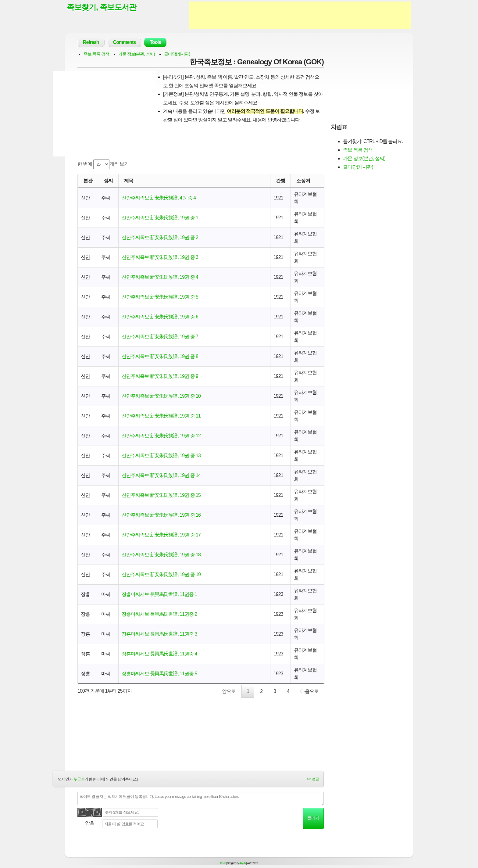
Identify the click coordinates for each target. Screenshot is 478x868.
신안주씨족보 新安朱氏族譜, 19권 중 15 (161, 495)
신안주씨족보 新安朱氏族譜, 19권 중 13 (161, 456)
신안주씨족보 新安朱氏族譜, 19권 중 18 (161, 555)
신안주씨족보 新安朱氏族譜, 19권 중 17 (161, 535)
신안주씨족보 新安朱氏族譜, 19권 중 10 (161, 396)
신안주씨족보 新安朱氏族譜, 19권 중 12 (161, 436)
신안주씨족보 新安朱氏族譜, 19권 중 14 (161, 475)
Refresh (91, 42)
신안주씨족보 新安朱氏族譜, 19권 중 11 (161, 416)
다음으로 (309, 691)
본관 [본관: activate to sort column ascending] (88, 181)
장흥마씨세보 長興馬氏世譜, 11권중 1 (159, 594)
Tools (155, 42)
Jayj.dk (243, 863)
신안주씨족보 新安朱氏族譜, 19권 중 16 (161, 515)
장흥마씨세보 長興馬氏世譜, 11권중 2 (159, 614)
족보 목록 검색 (96, 54)
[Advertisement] (300, 15)
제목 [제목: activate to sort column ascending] (129, 181)
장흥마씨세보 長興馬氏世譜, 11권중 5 (159, 674)
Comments (125, 42)
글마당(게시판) (177, 54)
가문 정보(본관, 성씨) (137, 54)
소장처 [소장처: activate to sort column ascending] (303, 181)
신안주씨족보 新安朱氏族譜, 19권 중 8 (160, 356)
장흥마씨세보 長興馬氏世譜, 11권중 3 (159, 634)
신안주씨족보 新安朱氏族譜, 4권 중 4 (159, 198)
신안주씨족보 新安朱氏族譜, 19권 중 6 (160, 317)
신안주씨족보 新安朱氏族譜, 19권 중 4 (160, 277)
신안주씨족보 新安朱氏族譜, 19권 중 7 (160, 337)
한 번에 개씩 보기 (103, 164)
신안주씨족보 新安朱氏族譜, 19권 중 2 (160, 237)
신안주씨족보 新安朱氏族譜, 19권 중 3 (160, 257)
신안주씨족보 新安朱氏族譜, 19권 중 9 (160, 376)
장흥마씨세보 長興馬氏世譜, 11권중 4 (159, 654)
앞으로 (229, 691)
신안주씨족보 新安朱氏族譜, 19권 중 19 (161, 574)
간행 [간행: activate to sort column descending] (280, 181)
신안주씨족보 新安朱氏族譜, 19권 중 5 (160, 297)
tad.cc (223, 863)
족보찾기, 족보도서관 (102, 7)
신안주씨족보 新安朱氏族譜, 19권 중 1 (160, 218)
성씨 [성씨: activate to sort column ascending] (108, 181)
